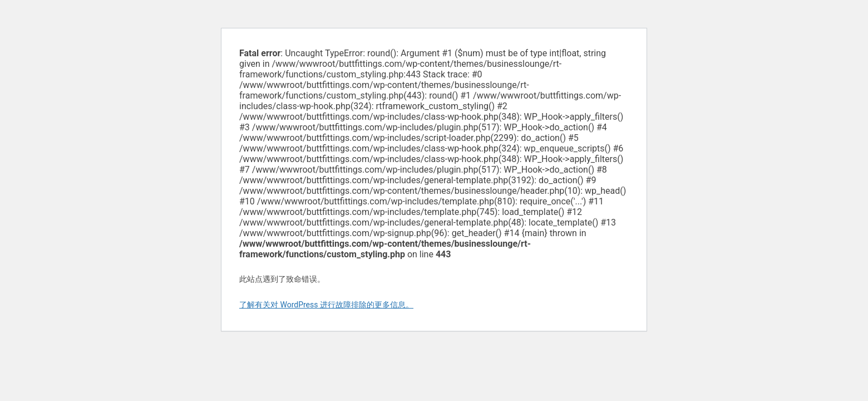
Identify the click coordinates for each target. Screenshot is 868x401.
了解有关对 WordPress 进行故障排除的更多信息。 (326, 305)
